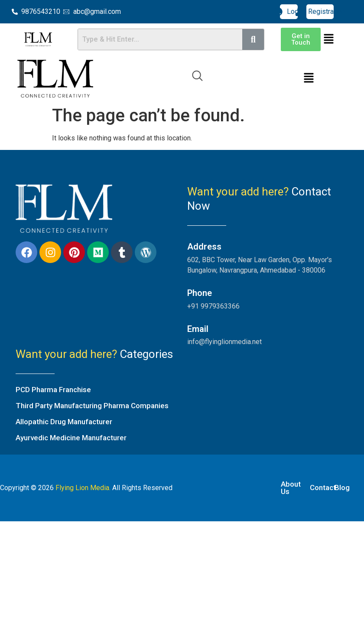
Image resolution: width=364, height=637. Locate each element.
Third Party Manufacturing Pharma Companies (92, 406)
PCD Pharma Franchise (53, 390)
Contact (323, 487)
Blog (342, 487)
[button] (329, 39)
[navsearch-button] (197, 79)
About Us (291, 488)
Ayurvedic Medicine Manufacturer (71, 438)
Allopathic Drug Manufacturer (64, 422)
